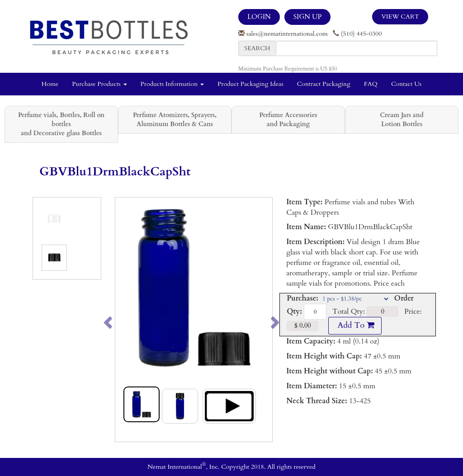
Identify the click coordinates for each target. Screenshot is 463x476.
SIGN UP (307, 17)
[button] (123, 320)
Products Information (172, 84)
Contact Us (406, 84)
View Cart (400, 16)
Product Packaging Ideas (250, 84)
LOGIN (259, 17)
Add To (355, 325)
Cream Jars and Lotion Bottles (402, 120)
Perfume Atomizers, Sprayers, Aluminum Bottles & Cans (175, 120)
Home (50, 84)
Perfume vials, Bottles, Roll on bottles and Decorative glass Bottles (61, 124)
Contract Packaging (324, 84)
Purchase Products (99, 84)
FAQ (371, 84)
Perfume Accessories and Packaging (288, 120)
